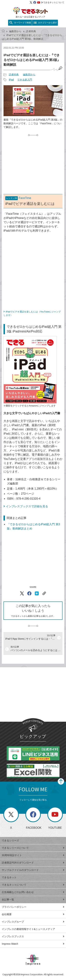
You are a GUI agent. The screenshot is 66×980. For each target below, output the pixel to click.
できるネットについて (53, 2)
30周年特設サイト (33, 855)
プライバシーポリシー (33, 907)
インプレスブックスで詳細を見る (27, 506)
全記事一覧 (33, 900)
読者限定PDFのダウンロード (33, 863)
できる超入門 (25, 80)
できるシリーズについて (33, 848)
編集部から (15, 31)
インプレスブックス (33, 936)
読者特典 (31, 31)
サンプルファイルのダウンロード (33, 870)
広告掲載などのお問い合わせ (33, 892)
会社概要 (33, 914)
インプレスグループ (33, 922)
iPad (11, 80)
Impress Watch (33, 944)
